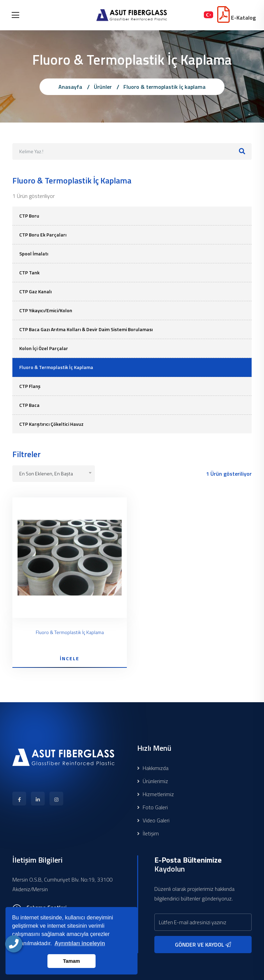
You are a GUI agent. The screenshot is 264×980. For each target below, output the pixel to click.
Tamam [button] (71, 961)
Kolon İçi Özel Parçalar (44, 348)
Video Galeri (153, 820)
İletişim (148, 833)
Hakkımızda (153, 768)
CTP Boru (29, 216)
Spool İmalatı (34, 254)
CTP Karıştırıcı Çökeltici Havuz (51, 424)
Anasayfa (70, 87)
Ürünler (103, 87)
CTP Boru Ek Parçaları (43, 235)
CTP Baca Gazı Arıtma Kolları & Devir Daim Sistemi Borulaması (86, 329)
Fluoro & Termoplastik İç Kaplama (56, 367)
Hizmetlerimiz (156, 794)
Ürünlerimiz (153, 781)
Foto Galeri (152, 807)
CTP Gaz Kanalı (35, 291)
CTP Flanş (30, 386)
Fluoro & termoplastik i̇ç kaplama (164, 87)
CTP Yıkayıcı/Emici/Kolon (46, 310)
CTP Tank (29, 272)
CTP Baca (29, 405)
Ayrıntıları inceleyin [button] (80, 943)
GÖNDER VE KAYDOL (203, 945)
